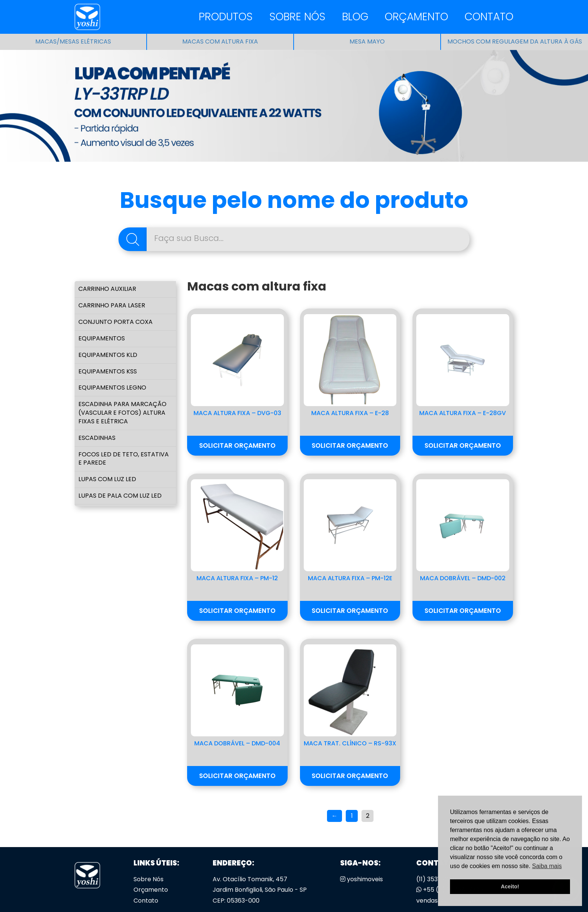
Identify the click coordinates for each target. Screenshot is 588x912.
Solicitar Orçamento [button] (237, 445)
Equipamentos (102, 338)
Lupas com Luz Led (107, 479)
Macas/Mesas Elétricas (73, 41)
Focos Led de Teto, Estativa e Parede (124, 459)
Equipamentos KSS (108, 371)
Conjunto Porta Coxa (115, 322)
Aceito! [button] (510, 886)
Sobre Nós (297, 17)
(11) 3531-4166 (436, 879)
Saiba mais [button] (547, 866)
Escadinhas (97, 438)
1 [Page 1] (352, 816)
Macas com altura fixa (220, 41)
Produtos (226, 17)
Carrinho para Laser (112, 305)
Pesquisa (133, 239)
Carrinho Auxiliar (107, 289)
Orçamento (416, 17)
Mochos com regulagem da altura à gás (515, 41)
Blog (355, 17)
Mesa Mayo (367, 41)
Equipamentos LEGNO (112, 388)
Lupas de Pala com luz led (120, 496)
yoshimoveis (361, 879)
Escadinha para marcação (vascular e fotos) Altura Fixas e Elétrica (122, 413)
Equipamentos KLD (108, 355)
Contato (489, 17)
